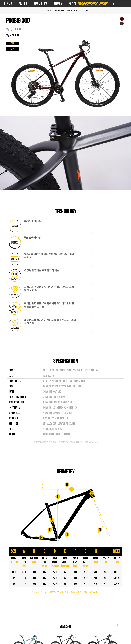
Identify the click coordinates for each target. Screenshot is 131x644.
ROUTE (24, 618)
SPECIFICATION (74, 12)
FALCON (4, 610)
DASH (24, 610)
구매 (13, 50)
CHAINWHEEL (14, 315)
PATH (23, 614)
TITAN (3, 625)
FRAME (12, 272)
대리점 (47, 612)
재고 (13, 44)
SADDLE (12, 336)
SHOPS (58, 4)
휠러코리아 (49, 601)
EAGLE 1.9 (65, 561)
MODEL (42, 12)
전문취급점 (49, 608)
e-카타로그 (49, 625)
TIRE (11, 331)
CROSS (4, 603)
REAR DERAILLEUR (16, 304)
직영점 (47, 604)
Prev (114, 527)
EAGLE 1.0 (28, 561)
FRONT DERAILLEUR (17, 299)
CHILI (24, 607)
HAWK (3, 614)
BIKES (8, 4)
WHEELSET (13, 326)
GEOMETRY (91, 12)
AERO (24, 603)
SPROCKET (13, 320)
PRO (3, 622)
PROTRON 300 (103, 561)
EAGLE (4, 607)
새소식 (72, 4)
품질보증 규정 (49, 620)
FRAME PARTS (15, 283)
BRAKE (11, 294)
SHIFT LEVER (14, 310)
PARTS (23, 4)
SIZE (11, 278)
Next (118, 527)
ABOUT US (40, 4)
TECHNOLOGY (57, 12)
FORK (11, 288)
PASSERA (5, 618)
